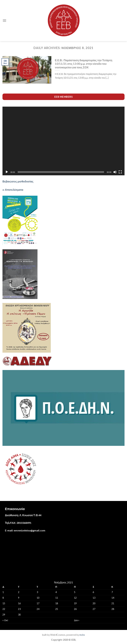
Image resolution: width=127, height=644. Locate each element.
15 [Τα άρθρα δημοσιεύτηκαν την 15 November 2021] (4, 603)
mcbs (82, 635)
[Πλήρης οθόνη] (120, 172)
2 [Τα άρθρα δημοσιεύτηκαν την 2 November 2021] (19, 592)
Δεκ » (77, 620)
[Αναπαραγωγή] (7, 172)
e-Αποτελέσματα (13, 190)
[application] (63, 141)
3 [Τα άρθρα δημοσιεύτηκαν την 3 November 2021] (37, 592)
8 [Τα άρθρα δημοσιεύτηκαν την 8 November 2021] (3, 598)
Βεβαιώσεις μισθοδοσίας (18, 181)
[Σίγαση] (115, 172)
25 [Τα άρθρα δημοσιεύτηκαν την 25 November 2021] (57, 609)
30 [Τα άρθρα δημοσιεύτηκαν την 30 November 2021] (19, 615)
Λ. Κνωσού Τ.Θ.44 (30, 515)
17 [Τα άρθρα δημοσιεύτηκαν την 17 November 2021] (38, 603)
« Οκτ (5, 620)
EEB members (63, 97)
